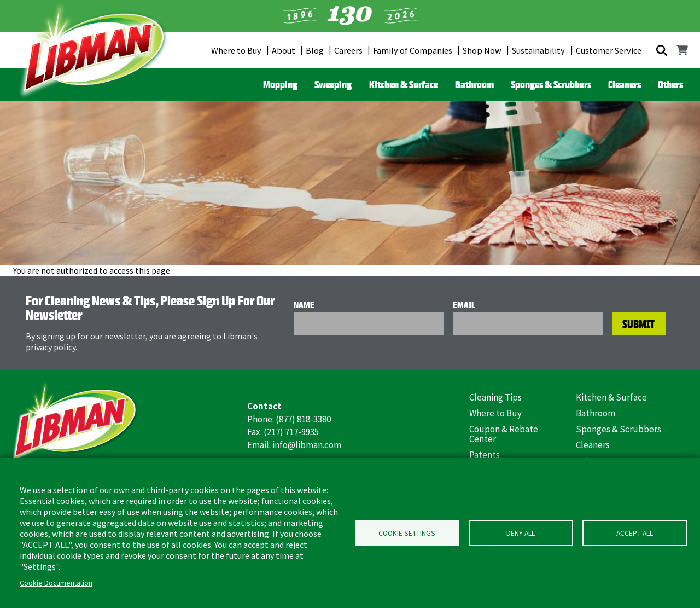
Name (304, 305)
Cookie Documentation (56, 583)
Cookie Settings (407, 533)
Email (464, 305)
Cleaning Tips (495, 397)
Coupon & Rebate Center (504, 434)
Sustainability (538, 50)
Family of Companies (413, 50)
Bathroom (474, 84)
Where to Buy (236, 50)
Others (670, 84)
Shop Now (482, 50)
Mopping (280, 84)
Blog (315, 50)
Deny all (521, 533)
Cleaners (625, 84)
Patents (485, 455)
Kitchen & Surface (404, 84)
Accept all (635, 533)
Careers (348, 50)
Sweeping (333, 84)
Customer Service (609, 50)
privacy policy (51, 347)
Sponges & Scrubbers (551, 84)
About (284, 50)
